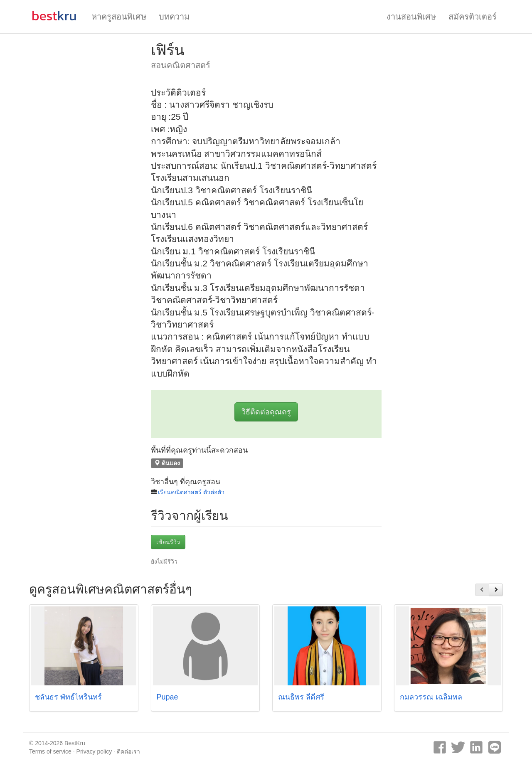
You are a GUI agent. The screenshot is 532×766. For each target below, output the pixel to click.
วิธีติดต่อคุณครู (266, 412)
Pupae (167, 697)
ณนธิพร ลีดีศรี (301, 697)
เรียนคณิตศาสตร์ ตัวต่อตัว (191, 492)
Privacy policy (94, 751)
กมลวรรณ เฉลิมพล (431, 697)
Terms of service (50, 751)
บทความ (174, 17)
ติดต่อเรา (128, 751)
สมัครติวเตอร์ (473, 17)
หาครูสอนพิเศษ (119, 17)
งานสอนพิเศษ (411, 17)
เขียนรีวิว (168, 542)
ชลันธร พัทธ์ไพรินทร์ (68, 697)
